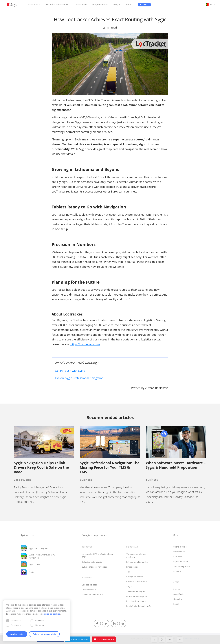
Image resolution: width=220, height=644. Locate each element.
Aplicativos (33, 5)
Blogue (117, 5)
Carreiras (178, 557)
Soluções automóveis (92, 562)
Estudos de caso (90, 585)
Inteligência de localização (139, 606)
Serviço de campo (135, 577)
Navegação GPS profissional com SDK (98, 555)
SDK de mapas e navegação (95, 567)
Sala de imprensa (182, 566)
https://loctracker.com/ (85, 344)
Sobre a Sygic (180, 547)
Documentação (89, 590)
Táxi (128, 572)
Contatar (178, 571)
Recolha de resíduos (136, 601)
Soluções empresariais (57, 5)
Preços (177, 589)
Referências (179, 552)
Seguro (130, 586)
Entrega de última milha (137, 562)
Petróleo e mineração (137, 582)
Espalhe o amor (181, 561)
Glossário (178, 599)
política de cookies (51, 614)
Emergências (132, 567)
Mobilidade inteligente (137, 596)
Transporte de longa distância (136, 555)
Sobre (129, 5)
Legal (176, 604)
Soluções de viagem (136, 591)
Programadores (100, 5)
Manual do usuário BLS (92, 595)
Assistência (81, 5)
